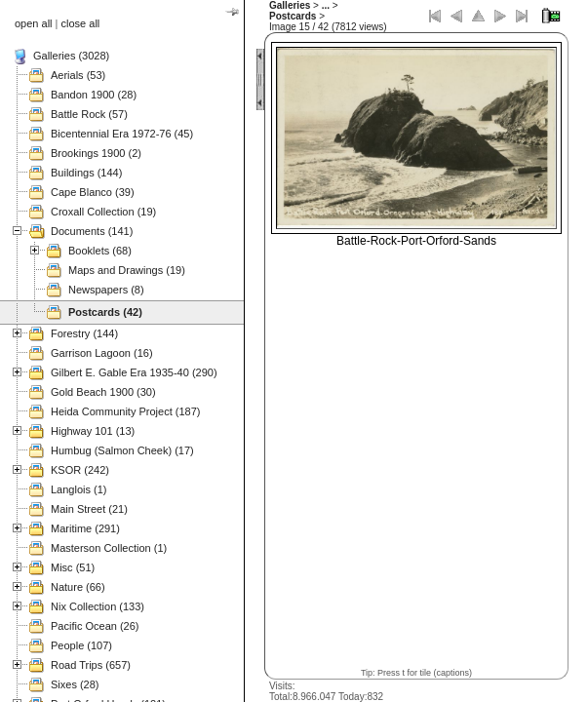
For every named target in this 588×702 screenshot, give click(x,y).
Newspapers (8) (106, 290)
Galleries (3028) (71, 56)
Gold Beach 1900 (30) (103, 392)
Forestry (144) (84, 333)
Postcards (293, 16)
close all (81, 23)
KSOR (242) (80, 470)
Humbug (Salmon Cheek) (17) (122, 450)
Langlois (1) (78, 489)
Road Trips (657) (91, 665)
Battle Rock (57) (89, 114)
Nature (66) (78, 587)
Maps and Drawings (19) (127, 270)
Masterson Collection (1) (109, 548)
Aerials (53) (78, 75)
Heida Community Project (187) (125, 411)
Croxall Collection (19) (103, 212)
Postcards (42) (105, 312)
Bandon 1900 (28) (94, 95)
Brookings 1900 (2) (96, 153)
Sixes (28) (75, 684)
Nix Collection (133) (98, 606)
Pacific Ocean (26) (95, 626)
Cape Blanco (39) (93, 192)
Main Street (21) (89, 509)
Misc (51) (73, 567)
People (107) (81, 645)
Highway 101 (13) (93, 431)
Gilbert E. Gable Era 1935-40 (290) (134, 372)
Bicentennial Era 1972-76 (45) (122, 134)
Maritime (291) (85, 528)
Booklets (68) (100, 251)
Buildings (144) (86, 173)
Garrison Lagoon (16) (102, 353)
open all (34, 23)
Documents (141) (92, 231)
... (326, 5)
